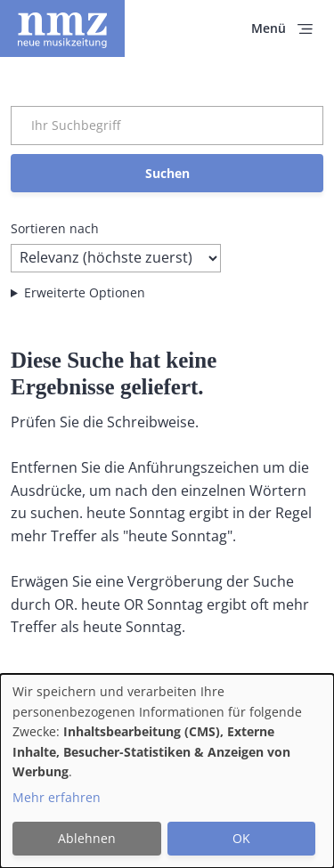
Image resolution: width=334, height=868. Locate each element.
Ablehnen (87, 838)
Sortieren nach (55, 228)
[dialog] (167, 771)
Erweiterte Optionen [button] (85, 292)
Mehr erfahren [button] (57, 797)
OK (241, 838)
